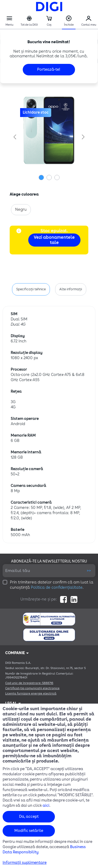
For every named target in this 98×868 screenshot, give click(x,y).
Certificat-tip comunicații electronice (32, 688)
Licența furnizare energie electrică (31, 694)
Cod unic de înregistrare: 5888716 (29, 683)
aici (46, 806)
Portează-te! (49, 69)
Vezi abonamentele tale (54, 240)
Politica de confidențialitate (57, 588)
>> (89, 571)
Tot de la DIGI (29, 21)
